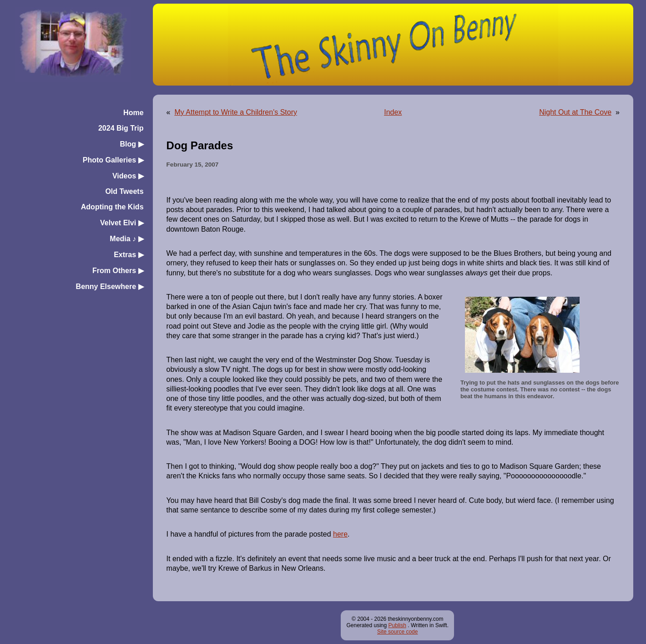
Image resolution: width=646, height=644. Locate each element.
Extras (129, 255)
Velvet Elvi (122, 223)
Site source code (397, 632)
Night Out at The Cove (575, 112)
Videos (128, 176)
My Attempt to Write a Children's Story (236, 112)
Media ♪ (126, 239)
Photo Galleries (113, 160)
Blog (132, 144)
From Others (118, 271)
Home (133, 113)
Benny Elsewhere (110, 287)
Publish (397, 625)
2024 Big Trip (121, 128)
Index (393, 112)
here (340, 534)
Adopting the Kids (112, 207)
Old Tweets (124, 191)
